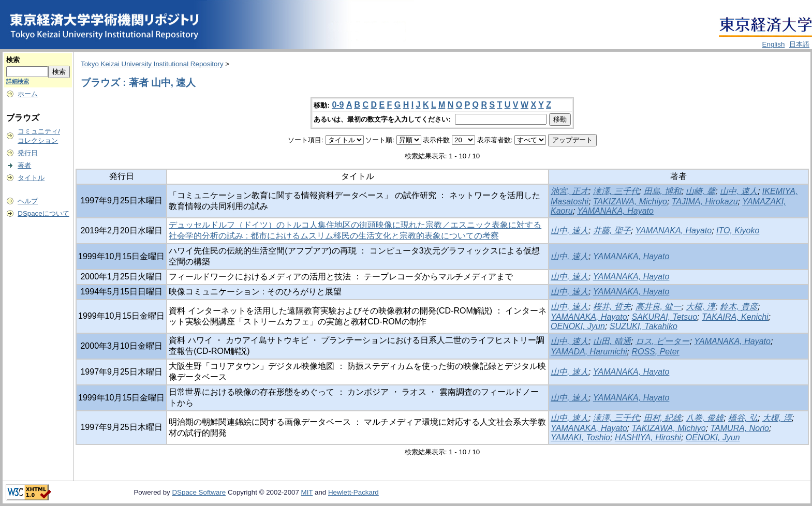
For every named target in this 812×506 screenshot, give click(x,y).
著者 (24, 165)
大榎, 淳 (700, 307)
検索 (13, 60)
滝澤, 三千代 (616, 191)
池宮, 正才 (570, 191)
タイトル (31, 178)
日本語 (799, 44)
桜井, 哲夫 (612, 307)
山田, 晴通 (612, 341)
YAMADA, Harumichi (589, 352)
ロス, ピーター (663, 341)
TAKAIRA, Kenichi (735, 317)
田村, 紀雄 (663, 418)
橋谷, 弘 (743, 418)
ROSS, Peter (655, 352)
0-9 (338, 105)
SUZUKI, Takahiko (644, 326)
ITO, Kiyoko (738, 230)
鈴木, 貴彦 (739, 307)
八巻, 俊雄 (705, 418)
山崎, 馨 (700, 191)
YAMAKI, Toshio (580, 437)
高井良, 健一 (659, 307)
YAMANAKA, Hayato (615, 211)
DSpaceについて (43, 213)
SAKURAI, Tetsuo (664, 317)
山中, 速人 (739, 191)
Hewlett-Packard (353, 492)
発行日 (28, 153)
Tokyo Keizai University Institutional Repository (152, 64)
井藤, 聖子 (612, 230)
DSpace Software (199, 492)
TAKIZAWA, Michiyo (630, 202)
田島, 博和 (663, 191)
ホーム (28, 94)
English (774, 44)
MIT (307, 492)
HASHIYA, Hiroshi (648, 437)
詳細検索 (18, 81)
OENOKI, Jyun (578, 326)
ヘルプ (28, 201)
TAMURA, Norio (740, 428)
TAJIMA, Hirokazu (705, 202)
